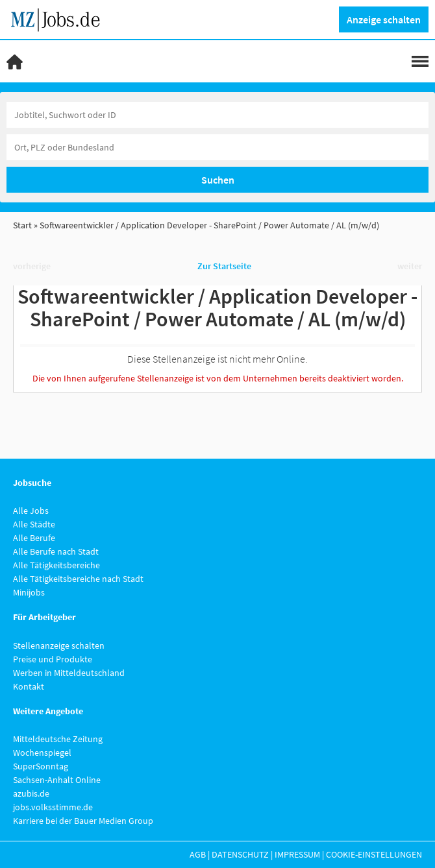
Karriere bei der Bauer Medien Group (83, 821)
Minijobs (29, 592)
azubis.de (31, 793)
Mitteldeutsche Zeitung (58, 739)
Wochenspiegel (42, 753)
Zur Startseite (224, 266)
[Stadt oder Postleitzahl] (217, 147)
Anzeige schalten (384, 19)
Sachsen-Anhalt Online (57, 780)
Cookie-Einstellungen (374, 854)
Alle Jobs (31, 511)
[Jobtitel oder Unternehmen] (217, 115)
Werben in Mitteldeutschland (69, 673)
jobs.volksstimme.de (53, 807)
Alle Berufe (34, 538)
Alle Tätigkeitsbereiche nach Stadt (78, 579)
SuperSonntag (41, 766)
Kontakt (29, 686)
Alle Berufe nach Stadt (56, 551)
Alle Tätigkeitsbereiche (56, 565)
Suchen (218, 180)
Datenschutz (240, 854)
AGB (198, 854)
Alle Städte (34, 524)
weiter (410, 266)
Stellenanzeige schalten (59, 645)
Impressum (297, 854)
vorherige (32, 266)
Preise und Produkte (53, 659)
